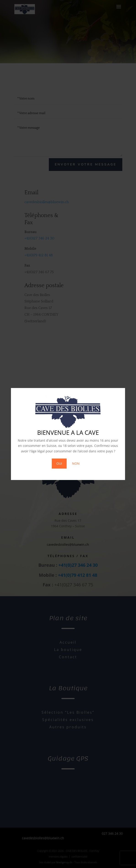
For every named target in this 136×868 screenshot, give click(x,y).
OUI (59, 463)
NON (76, 463)
